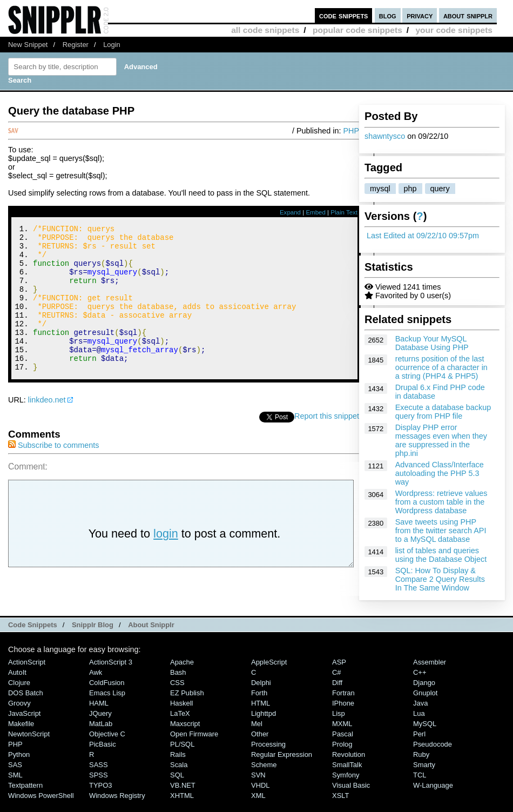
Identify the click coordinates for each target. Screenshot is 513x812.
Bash (178, 683)
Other (260, 745)
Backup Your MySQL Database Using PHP (432, 343)
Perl (419, 745)
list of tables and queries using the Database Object (441, 555)
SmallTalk (347, 776)
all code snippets (265, 30)
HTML (261, 714)
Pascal (343, 745)
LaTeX (180, 724)
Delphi (261, 693)
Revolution (349, 765)
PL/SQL (182, 755)
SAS (15, 776)
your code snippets (454, 30)
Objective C (107, 745)
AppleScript (269, 673)
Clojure (19, 693)
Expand (290, 212)
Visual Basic (351, 796)
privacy (420, 15)
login (166, 561)
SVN (258, 786)
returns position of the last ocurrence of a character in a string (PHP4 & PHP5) (441, 367)
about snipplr (468, 15)
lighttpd (264, 724)
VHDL (261, 796)
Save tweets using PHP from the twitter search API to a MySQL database (441, 531)
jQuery (100, 724)
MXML (342, 734)
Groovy (19, 714)
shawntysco (385, 136)
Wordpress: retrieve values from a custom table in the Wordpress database (441, 502)
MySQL (425, 734)
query (440, 189)
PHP (351, 131)
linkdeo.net (47, 427)
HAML (99, 714)
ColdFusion (107, 693)
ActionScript (27, 673)
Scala (179, 776)
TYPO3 (100, 796)
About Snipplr (151, 635)
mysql (380, 189)
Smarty (424, 776)
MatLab (101, 734)
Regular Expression (282, 765)
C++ (420, 683)
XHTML (182, 806)
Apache (182, 673)
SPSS (99, 786)
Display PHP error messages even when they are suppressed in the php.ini (441, 440)
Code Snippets (33, 635)
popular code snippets (357, 30)
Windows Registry (117, 806)
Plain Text (344, 212)
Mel (257, 734)
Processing (268, 755)
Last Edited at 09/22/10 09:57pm (423, 236)
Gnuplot (425, 704)
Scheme (264, 776)
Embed (316, 212)
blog (388, 15)
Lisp (339, 724)
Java (420, 714)
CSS (177, 693)
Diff (337, 693)
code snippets (344, 15)
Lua (419, 724)
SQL (177, 786)
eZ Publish (187, 704)
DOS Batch (26, 704)
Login (112, 45)
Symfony (346, 786)
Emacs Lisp (107, 704)
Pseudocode (433, 755)
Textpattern (25, 796)
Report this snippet (327, 444)
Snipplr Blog (93, 635)
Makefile (21, 734)
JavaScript (24, 724)
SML (15, 786)
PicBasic (103, 755)
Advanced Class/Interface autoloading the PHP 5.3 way (440, 473)
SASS (99, 776)
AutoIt (17, 683)
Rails (178, 765)
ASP (339, 673)
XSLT (340, 806)
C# (337, 683)
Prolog (342, 755)
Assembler (430, 673)
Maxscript (185, 734)
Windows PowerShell (41, 806)
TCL (420, 786)
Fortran (343, 704)
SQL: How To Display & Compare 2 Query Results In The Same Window (440, 579)
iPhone (343, 714)
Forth (259, 704)
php (410, 189)
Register (76, 45)
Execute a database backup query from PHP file (443, 412)
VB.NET (183, 796)
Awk (96, 683)
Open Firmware (194, 745)
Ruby (421, 765)
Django (424, 693)
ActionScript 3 (111, 673)
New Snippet (28, 45)
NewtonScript (29, 745)
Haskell (181, 714)
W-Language (433, 796)
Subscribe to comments (53, 473)
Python (19, 765)
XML (258, 806)
